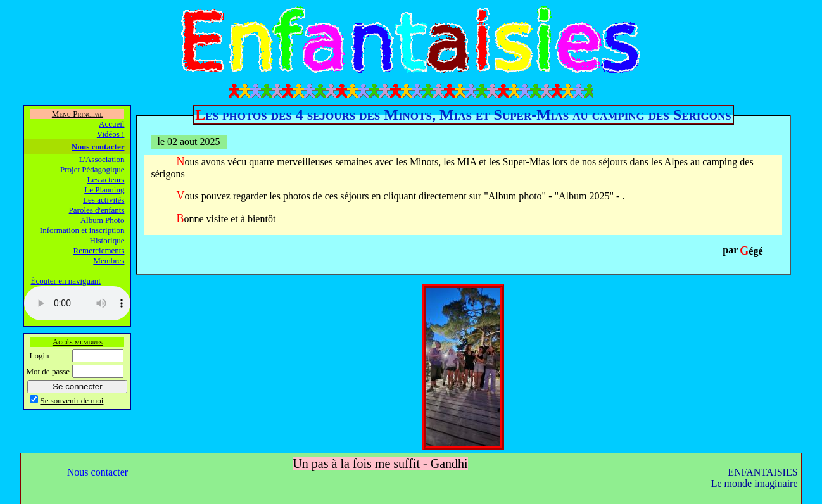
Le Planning (104, 190)
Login (39, 356)
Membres (109, 261)
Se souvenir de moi (72, 400)
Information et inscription (82, 230)
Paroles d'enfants (97, 210)
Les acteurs (106, 180)
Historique (107, 240)
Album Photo (103, 220)
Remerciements (99, 250)
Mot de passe (48, 371)
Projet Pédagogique (92, 169)
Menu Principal (78, 114)
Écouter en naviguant (65, 281)
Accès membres (78, 342)
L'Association (102, 159)
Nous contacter (98, 147)
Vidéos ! (111, 134)
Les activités (104, 200)
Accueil (111, 124)
